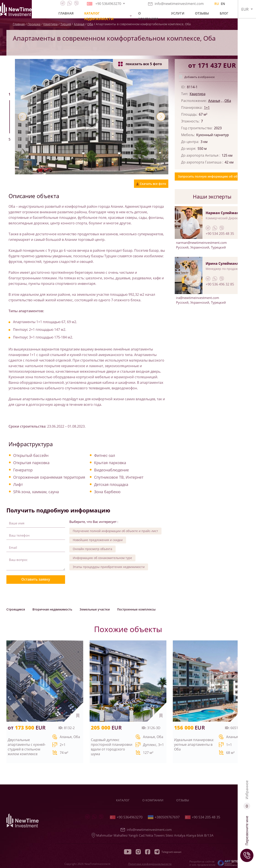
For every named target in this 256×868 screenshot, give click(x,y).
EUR (245, 9)
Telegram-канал (168, 852)
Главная (66, 13)
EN (223, 4)
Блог (224, 13)
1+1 (207, 107)
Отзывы (202, 13)
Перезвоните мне (247, 839)
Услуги (178, 13)
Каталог (123, 800)
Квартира (198, 94)
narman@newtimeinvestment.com (201, 243)
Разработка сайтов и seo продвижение (203, 863)
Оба (228, 101)
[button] (22, 117)
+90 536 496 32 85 (220, 284)
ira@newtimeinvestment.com (198, 298)
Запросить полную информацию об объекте (212, 176)
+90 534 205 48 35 (220, 234)
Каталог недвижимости (99, 16)
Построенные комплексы (136, 609)
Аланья (214, 101)
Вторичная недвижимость (52, 609)
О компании (148, 16)
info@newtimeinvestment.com (176, 4)
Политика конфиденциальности (150, 864)
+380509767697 (164, 817)
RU (217, 4)
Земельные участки (95, 609)
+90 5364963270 (126, 817)
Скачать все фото (151, 184)
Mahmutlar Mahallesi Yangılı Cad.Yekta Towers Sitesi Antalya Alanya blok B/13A (153, 835)
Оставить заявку (36, 579)
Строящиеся (16, 609)
